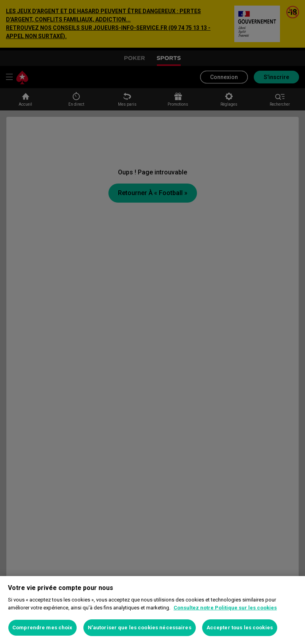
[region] (152, 610)
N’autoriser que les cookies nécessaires (140, 628)
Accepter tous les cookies (240, 628)
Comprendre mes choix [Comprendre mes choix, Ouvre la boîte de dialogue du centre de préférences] (42, 628)
